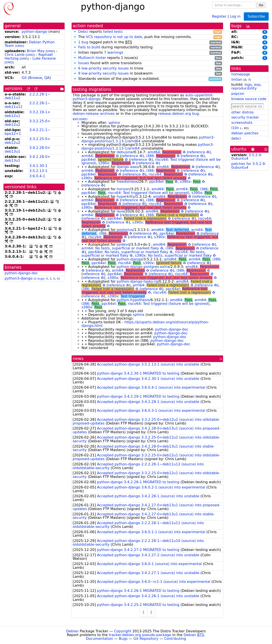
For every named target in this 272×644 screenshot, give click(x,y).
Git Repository (146, 639)
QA (47, 78)
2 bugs (40, 279)
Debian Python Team (30, 44)
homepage (241, 74)
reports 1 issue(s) (147, 58)
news (78, 359)
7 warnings (114, 52)
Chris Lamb (15, 55)
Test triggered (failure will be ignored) (156, 193)
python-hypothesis (133, 300)
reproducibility (244, 88)
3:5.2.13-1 (38, 171)
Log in (235, 16)
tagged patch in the (147, 42)
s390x (104, 163)
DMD (20, 46)
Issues (84, 63)
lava (120, 211)
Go (261, 5)
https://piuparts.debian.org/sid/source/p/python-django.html (145, 324)
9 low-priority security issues (104, 73)
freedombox (127, 182)
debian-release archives (94, 114)
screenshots (242, 123)
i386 (150, 156)
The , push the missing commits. (147, 37)
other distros (242, 112)
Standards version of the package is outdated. (147, 79)
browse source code (249, 99)
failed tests (113, 32)
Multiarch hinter (92, 58)
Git (24, 78)
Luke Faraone (44, 58)
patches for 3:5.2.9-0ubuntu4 (249, 166)
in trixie (147, 69)
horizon (123, 189)
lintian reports (147, 53)
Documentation (100, 639)
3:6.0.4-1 (37, 176)
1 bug (83, 42)
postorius (125, 230)
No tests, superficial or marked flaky (127, 248)
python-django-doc (21, 273)
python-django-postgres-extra (143, 267)
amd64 (154, 152)
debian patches (245, 133)
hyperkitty (126, 197)
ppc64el (89, 160)
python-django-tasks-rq (137, 281)
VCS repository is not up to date (114, 37)
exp (257, 85)
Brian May (36, 51)
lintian (237, 80)
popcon (238, 94)
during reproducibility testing (147, 47)
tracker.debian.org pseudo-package (140, 635)
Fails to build (89, 47)
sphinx (114, 123)
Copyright (123, 631)
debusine (125, 152)
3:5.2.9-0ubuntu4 (247, 157)
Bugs (123, 639)
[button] (75, 32)
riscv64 (161, 160)
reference (197, 152)
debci (236, 138)
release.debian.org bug (178, 114)
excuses (80, 119)
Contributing (175, 639)
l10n (235, 128)
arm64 (87, 156)
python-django (34, 32)
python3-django (19, 278)
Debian (72, 631)
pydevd (123, 244)
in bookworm (147, 74)
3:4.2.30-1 (38, 166)
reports (147, 32)
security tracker (245, 117)
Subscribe (256, 16)
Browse (36, 78)
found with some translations (147, 63)
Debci (83, 32)
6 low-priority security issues (104, 68)
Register (219, 16)
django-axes (127, 167)
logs (248, 85)
